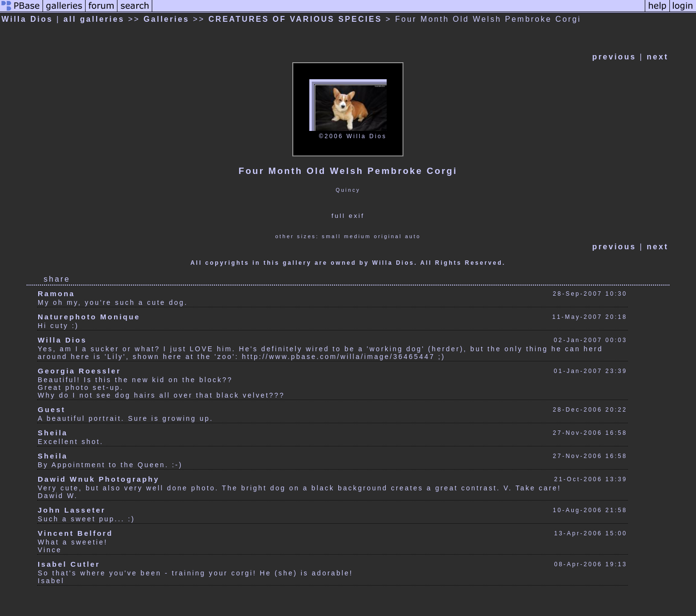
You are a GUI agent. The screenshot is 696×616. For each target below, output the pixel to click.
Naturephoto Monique (89, 317)
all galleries (94, 19)
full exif (348, 216)
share (57, 279)
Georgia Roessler (79, 371)
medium (358, 236)
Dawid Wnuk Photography (99, 479)
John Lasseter (72, 510)
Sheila (53, 433)
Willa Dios (27, 19)
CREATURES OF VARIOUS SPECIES (295, 19)
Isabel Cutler (69, 564)
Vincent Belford (75, 533)
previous (614, 57)
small (332, 236)
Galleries (167, 19)
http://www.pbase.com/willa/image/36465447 (338, 357)
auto (413, 236)
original (388, 236)
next (658, 57)
